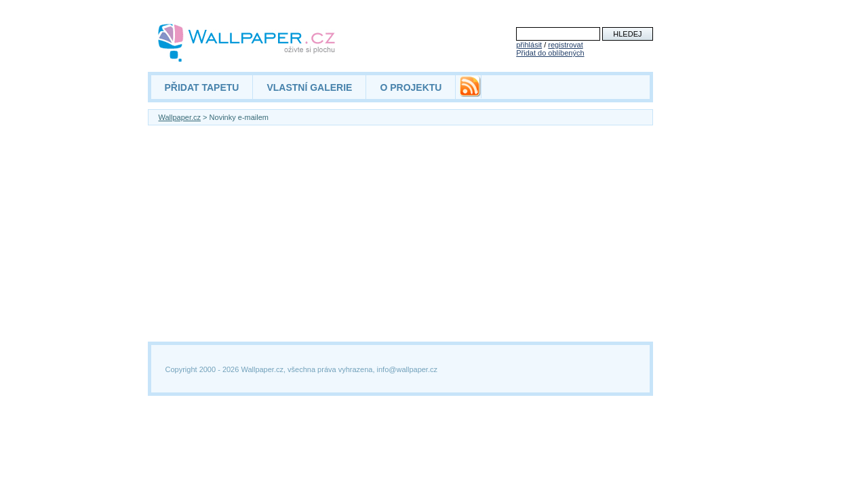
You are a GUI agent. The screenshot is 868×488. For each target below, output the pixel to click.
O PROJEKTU (411, 87)
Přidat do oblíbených (550, 53)
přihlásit (529, 45)
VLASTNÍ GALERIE (309, 87)
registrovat (565, 45)
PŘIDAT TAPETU (202, 87)
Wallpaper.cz (180, 117)
